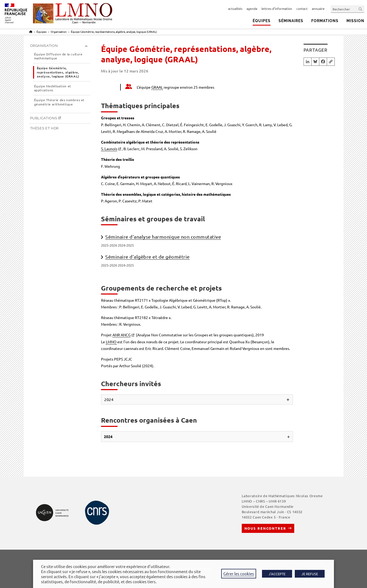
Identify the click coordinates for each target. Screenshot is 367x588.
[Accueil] (31, 32)
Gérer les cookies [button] (239, 573)
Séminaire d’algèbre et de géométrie (148, 257)
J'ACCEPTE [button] (277, 574)
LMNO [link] (111, 342)
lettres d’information (277, 9)
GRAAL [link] (157, 87)
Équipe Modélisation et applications (53, 88)
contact (302, 9)
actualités (235, 9)
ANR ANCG (122, 335)
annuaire (318, 9)
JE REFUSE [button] (310, 574)
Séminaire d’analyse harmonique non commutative (163, 237)
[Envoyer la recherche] (361, 9)
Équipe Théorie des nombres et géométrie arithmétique (59, 102)
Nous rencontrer (265, 528)
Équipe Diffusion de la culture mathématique (58, 56)
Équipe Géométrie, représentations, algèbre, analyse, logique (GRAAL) (114, 32)
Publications (44, 118)
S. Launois (109, 149)
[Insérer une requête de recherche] (348, 9)
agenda (252, 9)
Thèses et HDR (44, 128)
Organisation (44, 46)
